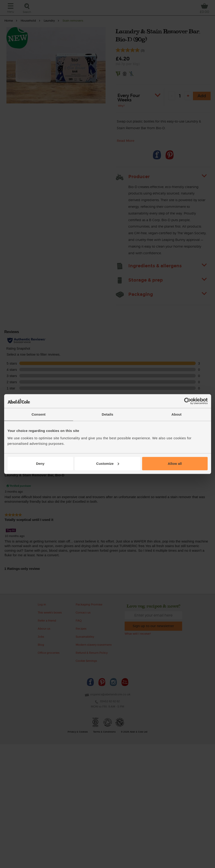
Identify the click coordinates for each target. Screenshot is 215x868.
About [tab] (177, 414)
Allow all (175, 463)
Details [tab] (108, 414)
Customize (108, 463)
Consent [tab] (39, 414)
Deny (40, 463)
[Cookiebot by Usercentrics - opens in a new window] (188, 401)
